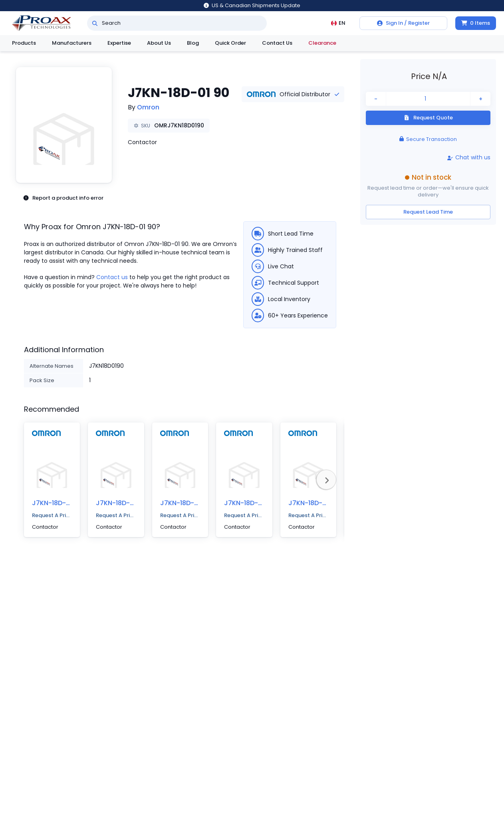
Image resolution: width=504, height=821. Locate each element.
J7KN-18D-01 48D (251, 503)
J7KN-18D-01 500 (59, 503)
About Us (159, 43)
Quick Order (230, 43)
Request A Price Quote (52, 515)
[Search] (95, 23)
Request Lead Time (428, 212)
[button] (64, 125)
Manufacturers (72, 43)
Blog (193, 43)
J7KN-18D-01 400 (123, 503)
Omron (148, 107)
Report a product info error (63, 198)
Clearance (322, 43)
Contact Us (277, 43)
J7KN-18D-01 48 (185, 503)
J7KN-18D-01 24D (315, 503)
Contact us (112, 277)
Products (24, 43)
